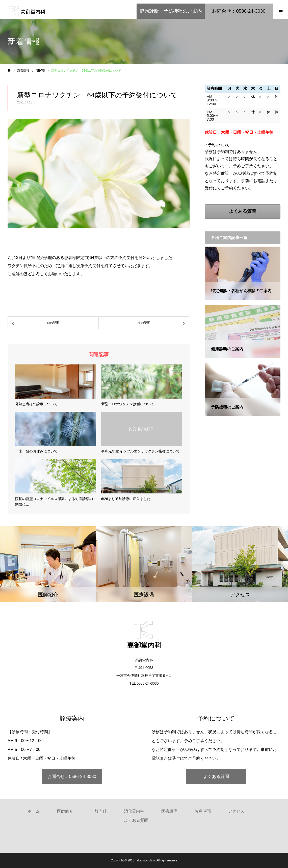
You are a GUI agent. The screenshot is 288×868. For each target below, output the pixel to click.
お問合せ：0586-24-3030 (72, 776)
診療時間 (203, 811)
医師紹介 (65, 811)
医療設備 (169, 811)
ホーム (34, 811)
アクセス (236, 811)
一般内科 (98, 811)
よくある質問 (216, 776)
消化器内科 (134, 811)
